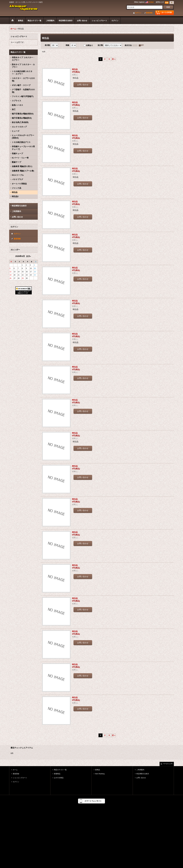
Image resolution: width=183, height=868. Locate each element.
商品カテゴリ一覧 (60, 770)
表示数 (48, 45)
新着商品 (57, 774)
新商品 (98, 770)
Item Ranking (100, 774)
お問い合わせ (17, 217)
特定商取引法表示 (19, 206)
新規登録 (149, 13)
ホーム (15, 770)
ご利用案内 (16, 211)
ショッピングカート (20, 778)
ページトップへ (168, 764)
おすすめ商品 (59, 778)
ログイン (138, 13)
